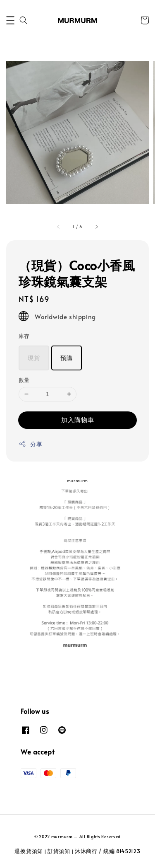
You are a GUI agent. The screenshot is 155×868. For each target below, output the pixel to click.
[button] (10, 20)
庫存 (24, 336)
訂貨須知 (59, 851)
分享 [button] (30, 444)
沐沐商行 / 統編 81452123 (108, 851)
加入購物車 (78, 419)
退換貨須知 (29, 851)
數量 (24, 380)
